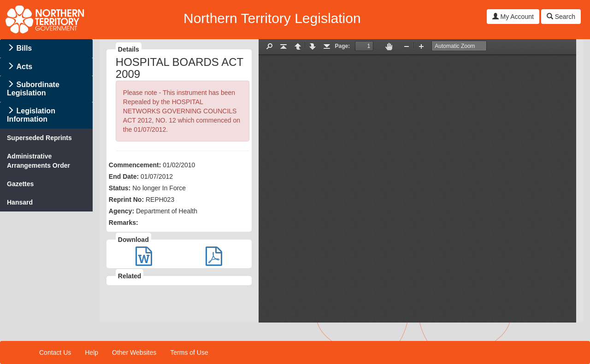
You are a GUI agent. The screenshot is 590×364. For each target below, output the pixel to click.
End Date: (124, 176)
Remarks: (124, 223)
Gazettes (20, 184)
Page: (343, 46)
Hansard (20, 202)
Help (91, 352)
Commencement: (135, 165)
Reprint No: (126, 200)
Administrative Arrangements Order (38, 161)
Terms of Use (189, 352)
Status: (120, 188)
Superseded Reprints (39, 138)
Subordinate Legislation (33, 89)
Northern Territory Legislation (272, 18)
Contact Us (55, 352)
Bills (24, 48)
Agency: (121, 211)
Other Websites (134, 352)
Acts (24, 67)
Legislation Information (31, 115)
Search (561, 17)
